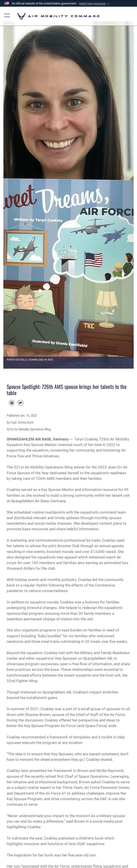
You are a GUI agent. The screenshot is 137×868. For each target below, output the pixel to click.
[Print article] (12, 403)
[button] (95, 4)
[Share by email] (20, 403)
